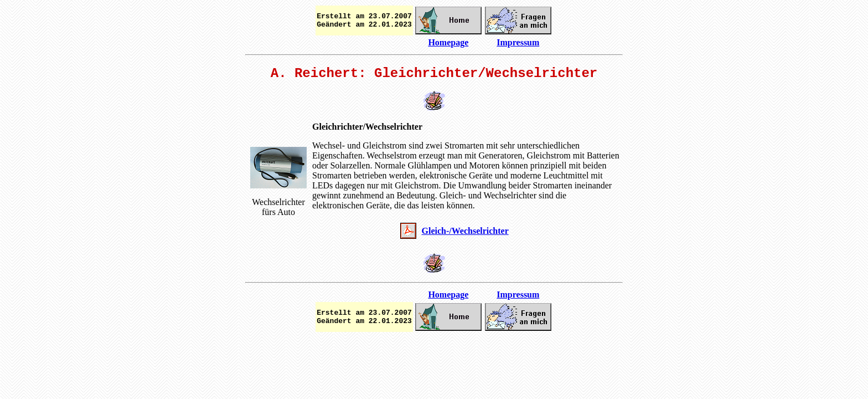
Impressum (518, 42)
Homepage (448, 42)
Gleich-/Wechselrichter (465, 231)
